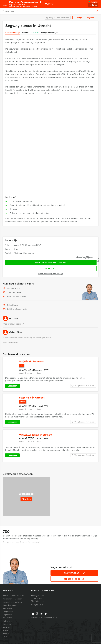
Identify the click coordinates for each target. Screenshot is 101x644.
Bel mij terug (10, 305)
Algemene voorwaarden (12, 599)
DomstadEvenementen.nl (26, 4)
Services (6, 628)
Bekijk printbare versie (15, 309)
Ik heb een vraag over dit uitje (50, 274)
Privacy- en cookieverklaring (14, 596)
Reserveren (51, 268)
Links (5, 637)
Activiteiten (7, 621)
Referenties (7, 618)
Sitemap (6, 631)
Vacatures (7, 624)
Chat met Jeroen (12, 293)
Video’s (6, 634)
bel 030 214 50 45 (75, 579)
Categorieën (8, 612)
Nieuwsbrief (7, 609)
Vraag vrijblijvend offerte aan (51, 262)
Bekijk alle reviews (12, 342)
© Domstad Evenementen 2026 (44, 618)
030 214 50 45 (13, 288)
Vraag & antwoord (10, 605)
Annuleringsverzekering (12, 602)
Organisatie (7, 615)
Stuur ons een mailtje (14, 297)
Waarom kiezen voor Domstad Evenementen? (21, 542)
